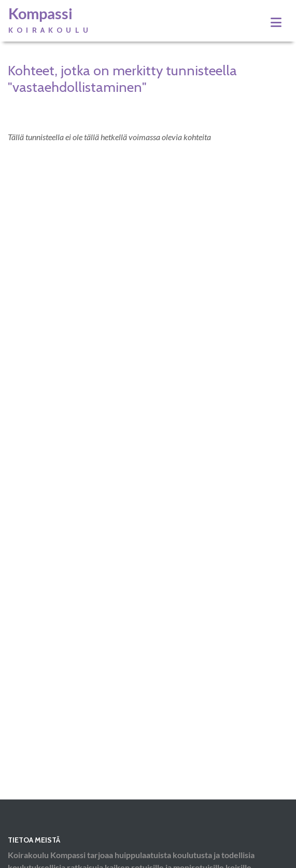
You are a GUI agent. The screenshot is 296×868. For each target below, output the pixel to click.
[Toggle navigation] (276, 22)
